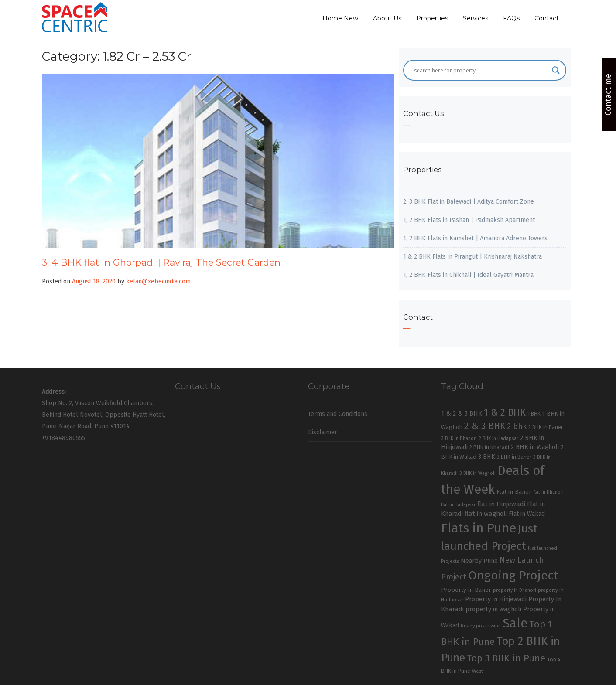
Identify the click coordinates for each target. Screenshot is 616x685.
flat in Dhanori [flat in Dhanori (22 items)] (548, 492)
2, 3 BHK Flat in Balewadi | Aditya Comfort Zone (469, 202)
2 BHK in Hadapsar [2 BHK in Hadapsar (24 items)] (498, 438)
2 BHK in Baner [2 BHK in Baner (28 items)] (546, 427)
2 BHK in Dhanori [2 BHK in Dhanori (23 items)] (459, 438)
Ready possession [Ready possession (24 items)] (481, 626)
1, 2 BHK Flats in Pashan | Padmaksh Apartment (469, 220)
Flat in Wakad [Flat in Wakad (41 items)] (527, 514)
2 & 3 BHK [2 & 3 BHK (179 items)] (485, 426)
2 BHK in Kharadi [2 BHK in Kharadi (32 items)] (489, 447)
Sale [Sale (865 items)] (515, 623)
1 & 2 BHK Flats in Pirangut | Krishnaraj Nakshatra (472, 257)
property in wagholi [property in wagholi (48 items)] (493, 609)
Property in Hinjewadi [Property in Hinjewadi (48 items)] (496, 599)
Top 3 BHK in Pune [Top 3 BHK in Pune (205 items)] (506, 658)
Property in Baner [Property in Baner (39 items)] (466, 590)
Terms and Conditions (338, 414)
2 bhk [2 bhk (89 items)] (517, 427)
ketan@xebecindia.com (158, 281)
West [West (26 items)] (477, 671)
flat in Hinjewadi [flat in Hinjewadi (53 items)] (501, 504)
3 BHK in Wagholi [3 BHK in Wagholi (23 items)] (477, 473)
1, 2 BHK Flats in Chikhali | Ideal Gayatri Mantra (468, 275)
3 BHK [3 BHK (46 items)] (487, 457)
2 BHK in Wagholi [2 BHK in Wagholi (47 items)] (535, 447)
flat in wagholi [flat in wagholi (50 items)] (486, 514)
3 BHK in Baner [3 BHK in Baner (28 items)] (514, 457)
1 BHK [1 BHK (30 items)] (534, 414)
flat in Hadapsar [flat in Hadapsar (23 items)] (458, 505)
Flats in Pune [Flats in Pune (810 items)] (479, 528)
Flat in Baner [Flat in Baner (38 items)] (514, 492)
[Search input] (481, 70)
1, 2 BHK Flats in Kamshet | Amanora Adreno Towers (475, 238)
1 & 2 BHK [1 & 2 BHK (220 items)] (505, 412)
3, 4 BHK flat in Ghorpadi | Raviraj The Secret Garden (161, 262)
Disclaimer (323, 432)
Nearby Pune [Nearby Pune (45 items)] (479, 561)
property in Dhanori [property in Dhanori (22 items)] (515, 590)
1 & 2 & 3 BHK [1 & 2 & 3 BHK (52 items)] (462, 413)
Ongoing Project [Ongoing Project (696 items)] (513, 575)
